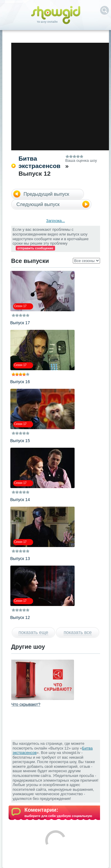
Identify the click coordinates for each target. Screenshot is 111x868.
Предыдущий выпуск (46, 194)
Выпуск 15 (20, 441)
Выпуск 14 (20, 500)
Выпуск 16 (20, 382)
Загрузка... (55, 221)
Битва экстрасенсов (40, 162)
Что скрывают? (26, 704)
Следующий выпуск (38, 204)
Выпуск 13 (20, 559)
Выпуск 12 (20, 617)
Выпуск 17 (20, 323)
